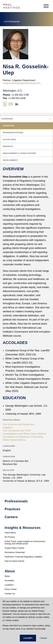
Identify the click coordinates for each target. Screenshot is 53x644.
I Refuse (43, 638)
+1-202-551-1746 (16, 95)
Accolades (9, 581)
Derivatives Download (15, 552)
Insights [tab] (8, 146)
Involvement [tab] (10, 160)
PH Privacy (10, 537)
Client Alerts (10, 533)
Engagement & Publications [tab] (20, 153)
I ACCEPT (28, 638)
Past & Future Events (14, 561)
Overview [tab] (9, 126)
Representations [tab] (13, 133)
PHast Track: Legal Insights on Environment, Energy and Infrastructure (25, 542)
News (7, 576)
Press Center (11, 589)
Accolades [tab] (10, 139)
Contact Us (10, 594)
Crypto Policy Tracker (14, 548)
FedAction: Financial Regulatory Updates (23, 557)
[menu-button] (46, 6)
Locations (9, 585)
